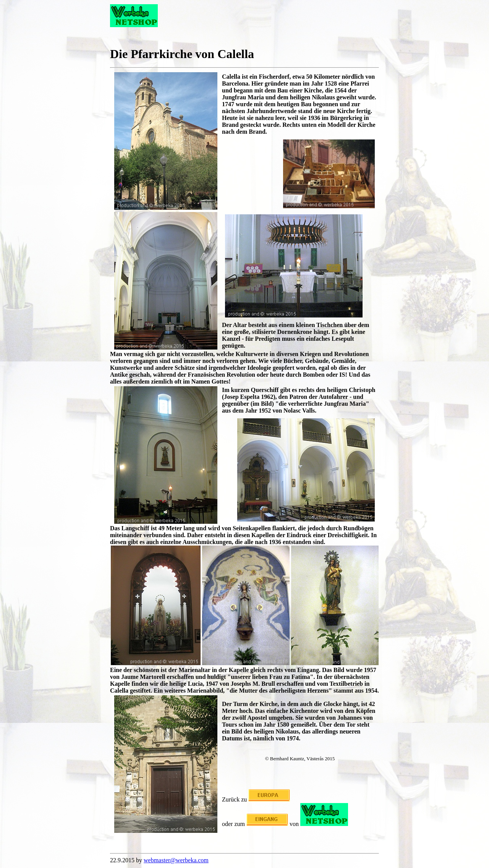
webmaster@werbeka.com (176, 860)
